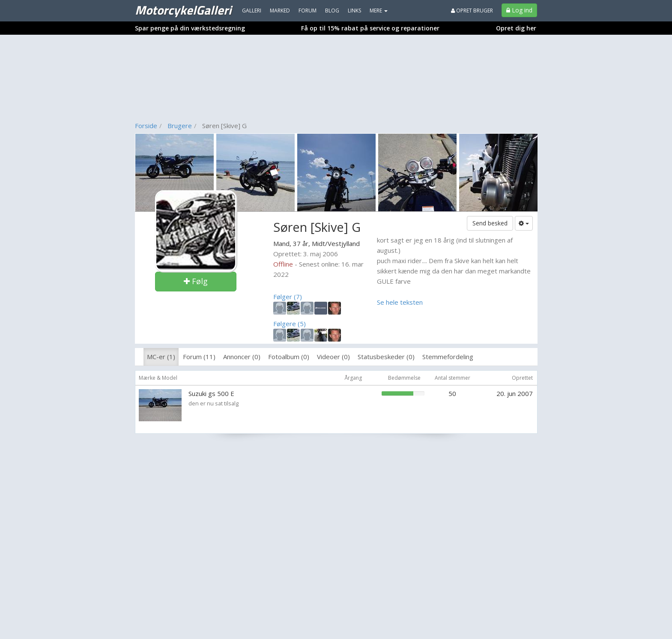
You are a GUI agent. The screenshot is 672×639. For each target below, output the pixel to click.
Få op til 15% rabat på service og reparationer (370, 28)
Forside (146, 126)
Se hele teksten (400, 302)
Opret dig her (516, 28)
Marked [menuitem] (280, 10)
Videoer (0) (333, 357)
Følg (196, 281)
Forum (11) (199, 357)
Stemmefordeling (448, 357)
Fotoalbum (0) (289, 357)
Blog (332, 10)
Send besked (490, 223)
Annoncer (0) (242, 357)
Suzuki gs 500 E (211, 393)
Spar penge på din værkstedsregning (190, 28)
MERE (379, 10)
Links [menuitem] (354, 10)
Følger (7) (288, 297)
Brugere (180, 126)
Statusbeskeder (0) (386, 357)
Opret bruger (472, 10)
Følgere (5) (290, 324)
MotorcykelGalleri (183, 10)
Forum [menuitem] (308, 10)
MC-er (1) (161, 357)
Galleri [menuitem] (252, 10)
